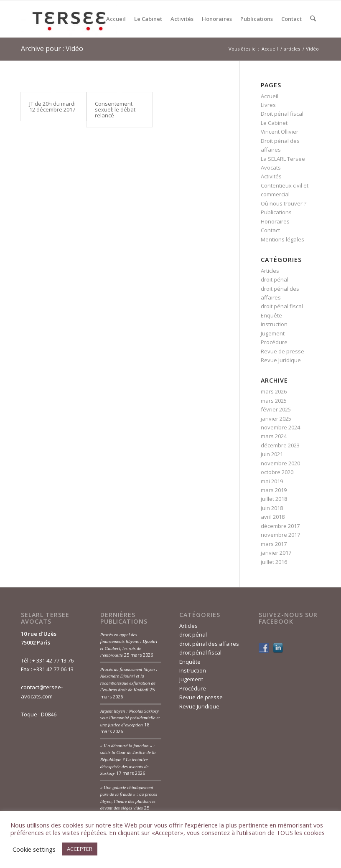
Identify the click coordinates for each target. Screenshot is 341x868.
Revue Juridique (281, 360)
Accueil (270, 96)
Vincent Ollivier (280, 132)
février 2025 (276, 409)
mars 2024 (274, 436)
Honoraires (275, 221)
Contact (270, 230)
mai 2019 (272, 481)
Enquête (271, 315)
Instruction (274, 324)
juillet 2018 (274, 499)
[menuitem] (116, 19)
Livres (268, 105)
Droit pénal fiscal (282, 114)
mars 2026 (274, 391)
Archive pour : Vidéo (52, 48)
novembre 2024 (280, 427)
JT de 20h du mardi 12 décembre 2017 (52, 107)
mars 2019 (274, 490)
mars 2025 (274, 401)
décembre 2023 (280, 445)
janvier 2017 (276, 553)
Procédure (274, 342)
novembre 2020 (280, 463)
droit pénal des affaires (209, 644)
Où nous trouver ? (284, 203)
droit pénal (275, 279)
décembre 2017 (280, 526)
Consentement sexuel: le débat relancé (115, 110)
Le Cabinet (274, 123)
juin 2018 (272, 508)
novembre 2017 (280, 535)
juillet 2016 (274, 562)
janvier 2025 (276, 419)
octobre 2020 (277, 472)
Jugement (273, 333)
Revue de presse (282, 351)
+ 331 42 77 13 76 (53, 660)
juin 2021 (272, 454)
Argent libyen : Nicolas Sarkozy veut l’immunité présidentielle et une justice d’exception (130, 718)
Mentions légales (282, 239)
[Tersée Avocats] (69, 19)
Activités (271, 176)
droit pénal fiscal (282, 306)
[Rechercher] (313, 19)
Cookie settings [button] (34, 849)
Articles (270, 271)
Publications (276, 212)
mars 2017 (274, 544)
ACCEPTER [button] (80, 849)
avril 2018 (273, 517)
